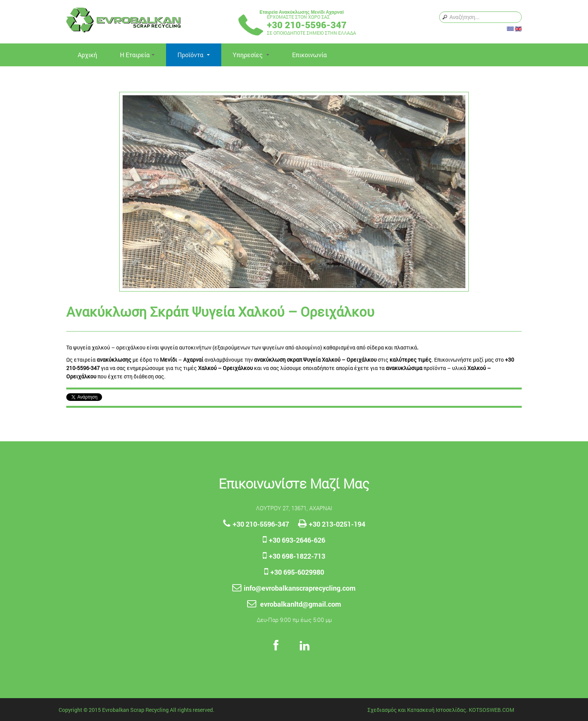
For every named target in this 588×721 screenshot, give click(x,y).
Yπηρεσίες (251, 55)
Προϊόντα (194, 55)
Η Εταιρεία (137, 55)
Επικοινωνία (309, 55)
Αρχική (87, 55)
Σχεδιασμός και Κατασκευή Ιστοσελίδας (417, 710)
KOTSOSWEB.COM (491, 710)
